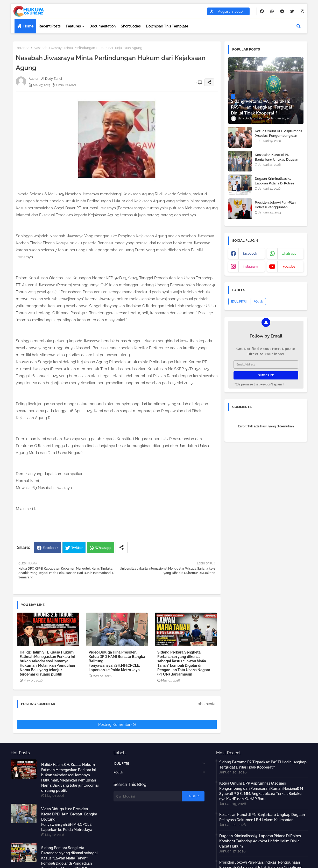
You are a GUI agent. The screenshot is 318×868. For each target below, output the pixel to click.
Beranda (23, 48)
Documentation (103, 26)
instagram (250, 267)
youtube (289, 267)
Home (28, 26)
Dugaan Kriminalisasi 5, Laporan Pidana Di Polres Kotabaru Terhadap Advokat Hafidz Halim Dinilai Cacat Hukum (260, 841)
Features (73, 26)
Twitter (77, 548)
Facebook (51, 548)
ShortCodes (131, 26)
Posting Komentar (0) (117, 724)
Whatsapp (103, 548)
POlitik (258, 302)
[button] (299, 26)
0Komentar (207, 704)
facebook (250, 254)
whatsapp (289, 254)
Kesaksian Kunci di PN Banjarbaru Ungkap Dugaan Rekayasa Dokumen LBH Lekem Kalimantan (277, 162)
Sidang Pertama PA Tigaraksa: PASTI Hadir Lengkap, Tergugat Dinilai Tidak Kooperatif (263, 765)
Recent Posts (50, 26)
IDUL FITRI (239, 302)
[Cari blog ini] (148, 796)
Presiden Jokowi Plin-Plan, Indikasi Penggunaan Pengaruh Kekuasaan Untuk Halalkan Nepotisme (277, 210)
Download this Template (167, 26)
